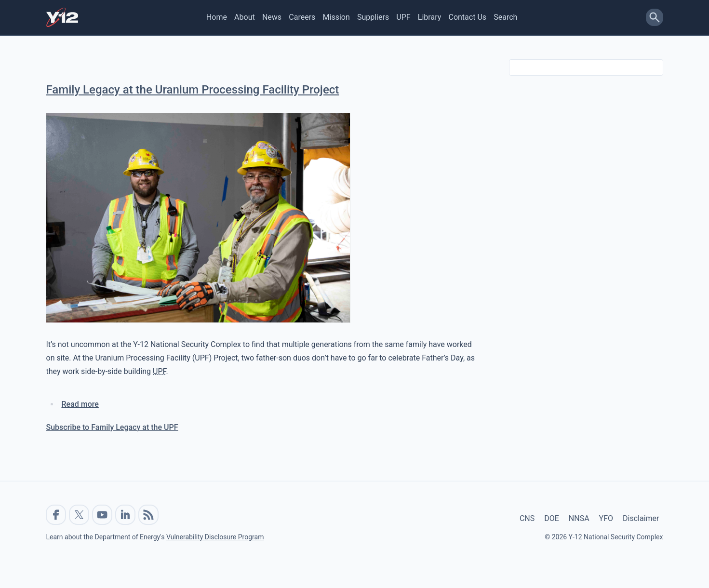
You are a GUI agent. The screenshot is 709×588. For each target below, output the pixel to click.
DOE (552, 518)
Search (505, 17)
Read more (80, 404)
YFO (606, 518)
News (272, 17)
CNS (527, 518)
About (245, 17)
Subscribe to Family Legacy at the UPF (112, 427)
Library (429, 17)
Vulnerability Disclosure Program (215, 537)
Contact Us (467, 17)
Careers (302, 17)
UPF (403, 17)
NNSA (579, 518)
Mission (336, 17)
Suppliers (373, 17)
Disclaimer (641, 518)
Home (217, 17)
